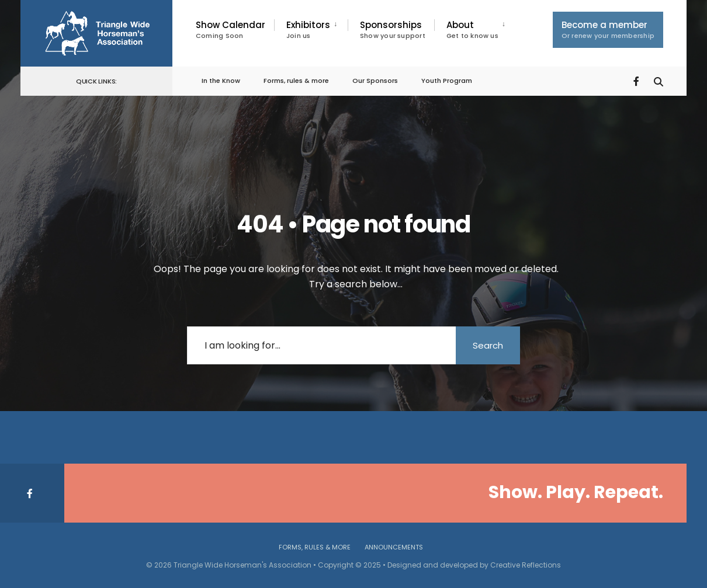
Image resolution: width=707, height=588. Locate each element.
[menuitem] (311, 30)
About (472, 29)
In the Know (221, 81)
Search (488, 345)
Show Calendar (231, 29)
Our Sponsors (375, 81)
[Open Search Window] (659, 80)
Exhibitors (308, 29)
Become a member (608, 29)
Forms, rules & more (296, 81)
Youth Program (447, 81)
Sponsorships (393, 29)
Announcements (394, 547)
